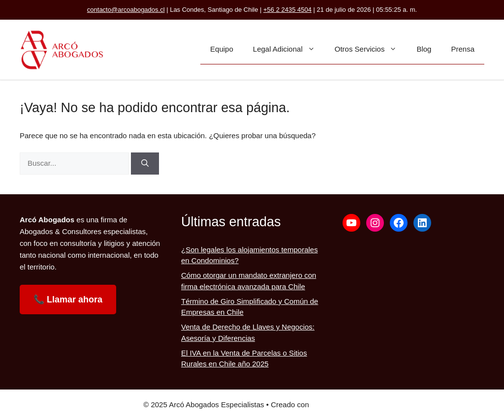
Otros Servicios (371, 49)
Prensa (463, 49)
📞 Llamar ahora (68, 300)
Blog (424, 49)
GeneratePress (336, 405)
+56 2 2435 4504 (287, 10)
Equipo (222, 49)
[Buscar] (145, 164)
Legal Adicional (289, 49)
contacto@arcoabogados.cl (126, 10)
